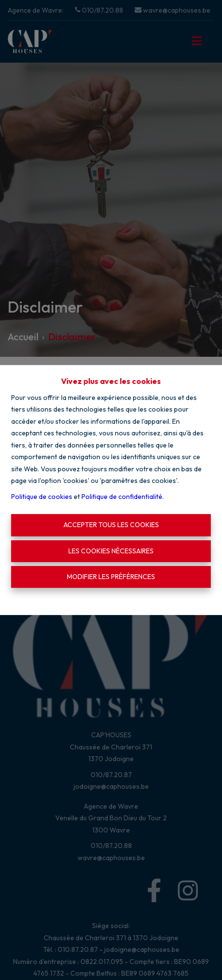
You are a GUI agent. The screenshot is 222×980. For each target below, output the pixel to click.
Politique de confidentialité (122, 497)
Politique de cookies (42, 497)
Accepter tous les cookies (111, 525)
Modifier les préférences (111, 577)
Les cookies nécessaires (111, 551)
